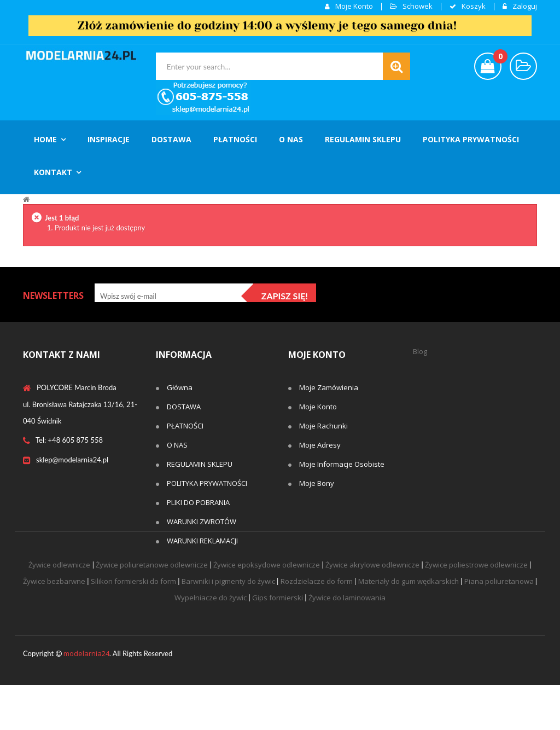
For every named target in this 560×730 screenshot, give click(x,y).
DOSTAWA (184, 407)
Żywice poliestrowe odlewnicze (476, 610)
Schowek (417, 7)
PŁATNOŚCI (185, 426)
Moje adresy (320, 445)
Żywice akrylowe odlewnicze (372, 610)
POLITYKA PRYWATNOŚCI (207, 483)
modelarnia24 (86, 698)
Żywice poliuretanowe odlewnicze (152, 610)
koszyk (473, 7)
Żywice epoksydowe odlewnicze (267, 610)
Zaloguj (524, 7)
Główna (180, 387)
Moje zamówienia (329, 387)
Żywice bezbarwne (54, 626)
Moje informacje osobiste (342, 464)
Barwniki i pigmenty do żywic (228, 626)
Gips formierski (278, 642)
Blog (420, 351)
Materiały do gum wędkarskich (409, 626)
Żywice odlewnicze (59, 610)
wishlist (523, 66)
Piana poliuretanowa (499, 626)
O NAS (177, 445)
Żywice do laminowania (347, 642)
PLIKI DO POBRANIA (198, 502)
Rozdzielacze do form (317, 626)
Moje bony (317, 483)
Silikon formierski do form (133, 626)
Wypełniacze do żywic (211, 642)
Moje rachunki (323, 426)
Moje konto (353, 7)
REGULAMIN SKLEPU (200, 464)
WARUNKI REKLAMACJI (202, 541)
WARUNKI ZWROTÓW (202, 522)
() (497, 58)
